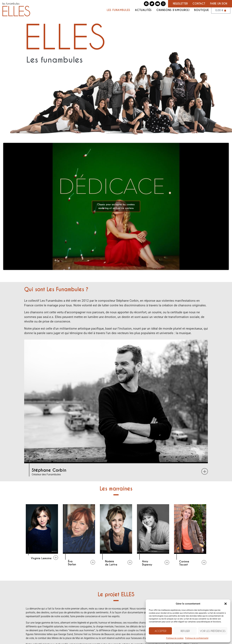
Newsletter (180, 4)
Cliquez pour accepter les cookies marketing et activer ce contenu (116, 206)
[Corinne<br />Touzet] (204, 562)
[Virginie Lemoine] (56, 558)
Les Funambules (118, 10)
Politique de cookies (175, 638)
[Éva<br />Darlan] (93, 562)
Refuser (185, 631)
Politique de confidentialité (197, 638)
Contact (199, 4)
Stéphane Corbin (49, 470)
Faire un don (219, 4)
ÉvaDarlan (72, 563)
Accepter (160, 631)
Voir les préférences (213, 631)
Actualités (143, 10)
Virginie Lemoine (41, 558)
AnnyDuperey (147, 563)
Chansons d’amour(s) (173, 10)
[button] (226, 604)
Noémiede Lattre (111, 563)
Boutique (202, 10)
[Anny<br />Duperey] (167, 562)
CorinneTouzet (184, 563)
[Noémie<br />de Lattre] (130, 562)
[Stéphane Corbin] (205, 471)
